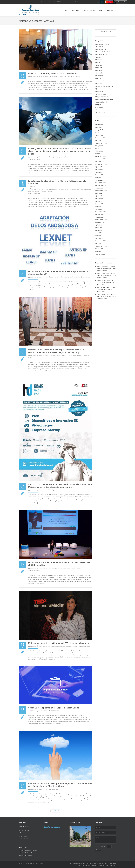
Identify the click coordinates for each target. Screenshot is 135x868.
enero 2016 (100, 154)
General (58, 568)
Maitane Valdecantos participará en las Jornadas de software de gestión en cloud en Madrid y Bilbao (60, 785)
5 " (99, 846)
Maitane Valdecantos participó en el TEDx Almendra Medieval (59, 643)
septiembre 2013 (101, 220)
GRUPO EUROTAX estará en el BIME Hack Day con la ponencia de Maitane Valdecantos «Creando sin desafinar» (60, 486)
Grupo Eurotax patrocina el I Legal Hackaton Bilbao (54, 708)
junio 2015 (99, 167)
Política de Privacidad (27, 853)
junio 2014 (99, 196)
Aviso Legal (24, 847)
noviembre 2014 (101, 185)
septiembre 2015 (101, 164)
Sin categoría (85, 355)
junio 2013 (99, 228)
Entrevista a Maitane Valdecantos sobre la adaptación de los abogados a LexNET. (58, 273)
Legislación (61, 157)
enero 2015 (100, 180)
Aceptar (109, 2)
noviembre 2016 (101, 138)
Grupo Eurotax (49, 76)
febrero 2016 (100, 151)
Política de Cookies (26, 855)
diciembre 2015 (101, 156)
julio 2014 (99, 193)
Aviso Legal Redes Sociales (29, 850)
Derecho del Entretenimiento (52, 189)
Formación (100, 73)
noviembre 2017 (101, 125)
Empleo (99, 62)
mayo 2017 (100, 130)
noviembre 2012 (101, 241)
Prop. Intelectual (36, 191)
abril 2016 (99, 148)
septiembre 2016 (101, 143)
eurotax (31, 76)
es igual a (104, 846)
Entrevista (99, 68)
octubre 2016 (100, 140)
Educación (99, 60)
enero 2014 (100, 209)
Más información (121, 2)
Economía (99, 57)
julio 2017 (99, 127)
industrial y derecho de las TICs (57, 277)
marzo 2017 (100, 135)
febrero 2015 (100, 177)
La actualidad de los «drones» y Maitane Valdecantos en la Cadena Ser (57, 182)
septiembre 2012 (101, 246)
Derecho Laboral (101, 54)
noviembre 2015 (101, 159)
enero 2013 (100, 238)
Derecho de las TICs (37, 189)
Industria (50, 157)
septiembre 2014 (101, 191)
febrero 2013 (100, 236)
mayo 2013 (100, 230)
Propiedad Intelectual (47, 191)
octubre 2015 (100, 162)
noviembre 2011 (101, 254)
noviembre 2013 (101, 214)
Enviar (98, 850)
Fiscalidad (99, 70)
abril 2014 (99, 201)
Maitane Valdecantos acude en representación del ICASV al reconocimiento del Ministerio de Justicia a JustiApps (57, 351)
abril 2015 (99, 172)
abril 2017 (99, 132)
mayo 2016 (100, 146)
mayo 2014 (100, 199)
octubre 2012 (100, 243)
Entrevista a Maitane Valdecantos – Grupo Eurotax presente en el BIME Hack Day (59, 564)
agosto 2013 (100, 222)
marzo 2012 (100, 249)
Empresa (41, 76)
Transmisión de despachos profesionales (105, 111)
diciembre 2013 (101, 212)
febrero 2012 (100, 251)
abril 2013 (99, 233)
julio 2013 (99, 225)
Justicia (55, 157)
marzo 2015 (100, 175)
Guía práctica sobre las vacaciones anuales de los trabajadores (106, 269)
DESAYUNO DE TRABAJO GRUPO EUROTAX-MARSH (53, 73)
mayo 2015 (100, 169)
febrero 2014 (100, 206)
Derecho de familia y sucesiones (103, 46)
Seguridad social (101, 102)
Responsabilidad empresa (61, 76)
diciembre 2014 (101, 183)
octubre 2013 (100, 217)
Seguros (99, 105)
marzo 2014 (100, 204)
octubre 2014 (100, 188)
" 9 (96, 846)
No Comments (76, 76)
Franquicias (100, 76)
